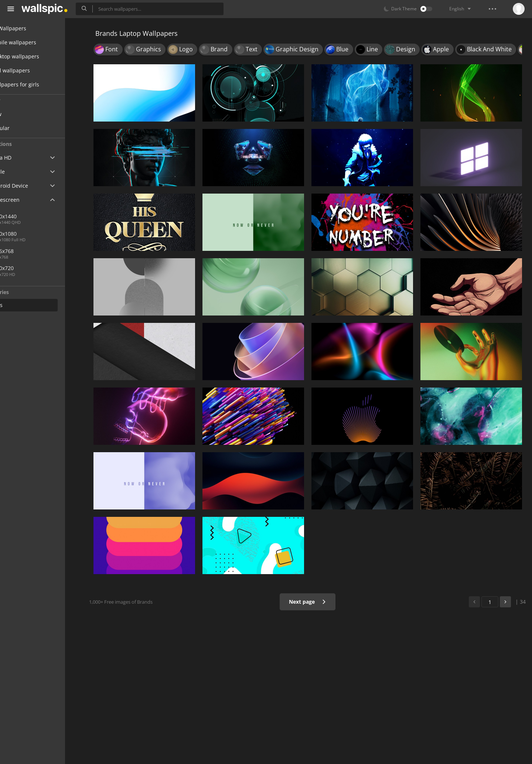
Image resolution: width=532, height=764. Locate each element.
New (23, 114)
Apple (20, 172)
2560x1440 (31, 216)
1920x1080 (31, 234)
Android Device (31, 186)
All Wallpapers (30, 28)
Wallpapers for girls (37, 84)
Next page (312, 602)
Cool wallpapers (32, 70)
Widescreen (27, 200)
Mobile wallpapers (35, 42)
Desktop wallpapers (37, 56)
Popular (27, 128)
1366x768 (55, 251)
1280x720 (29, 268)
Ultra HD (23, 158)
